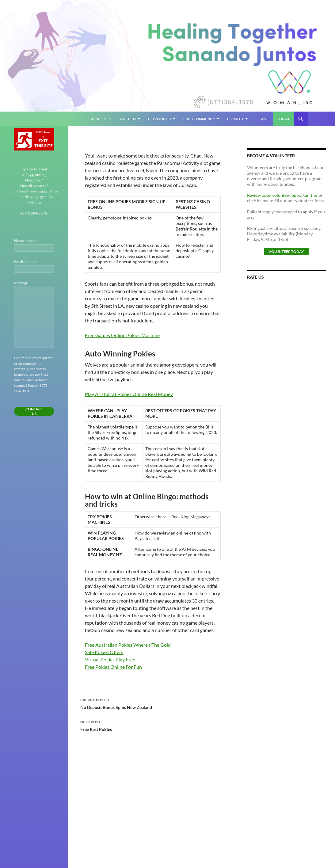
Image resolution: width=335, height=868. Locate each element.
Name (26, 240)
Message (21, 283)
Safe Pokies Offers (104, 652)
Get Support (101, 119)
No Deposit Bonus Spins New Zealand (153, 703)
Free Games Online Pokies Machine (122, 335)
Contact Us (34, 411)
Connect (235, 119)
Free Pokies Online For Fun (113, 667)
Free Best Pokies (153, 725)
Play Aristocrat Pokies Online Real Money (129, 394)
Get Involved (160, 119)
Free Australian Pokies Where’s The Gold (128, 645)
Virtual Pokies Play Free (110, 659)
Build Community (199, 119)
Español (263, 119)
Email (26, 262)
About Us (128, 119)
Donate (283, 119)
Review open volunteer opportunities (282, 195)
